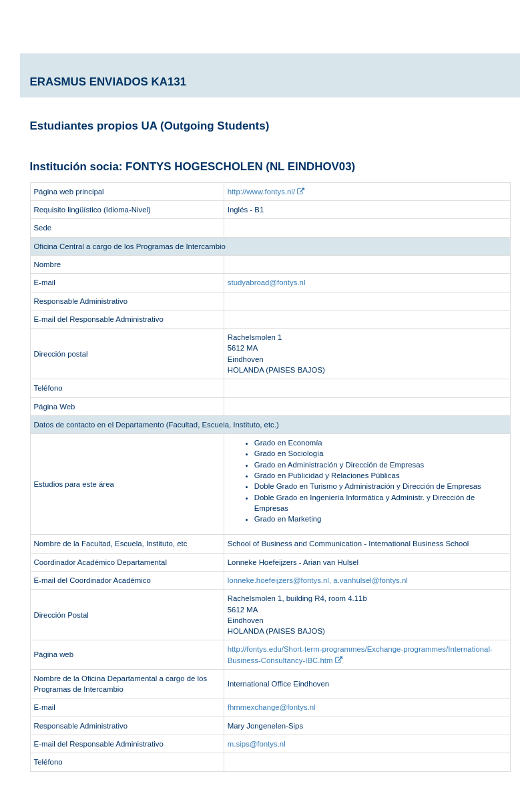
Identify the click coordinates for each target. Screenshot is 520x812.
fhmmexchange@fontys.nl (272, 707)
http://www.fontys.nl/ (266, 192)
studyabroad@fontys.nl (267, 282)
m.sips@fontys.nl (257, 744)
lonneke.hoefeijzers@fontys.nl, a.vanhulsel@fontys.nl (318, 580)
